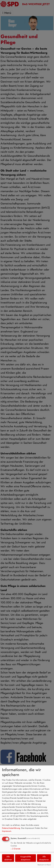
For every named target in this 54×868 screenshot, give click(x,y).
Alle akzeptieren (44, 858)
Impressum (7, 831)
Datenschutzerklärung (11, 828)
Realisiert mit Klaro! (44, 865)
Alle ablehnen (8, 858)
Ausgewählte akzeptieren (26, 858)
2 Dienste (15, 849)
